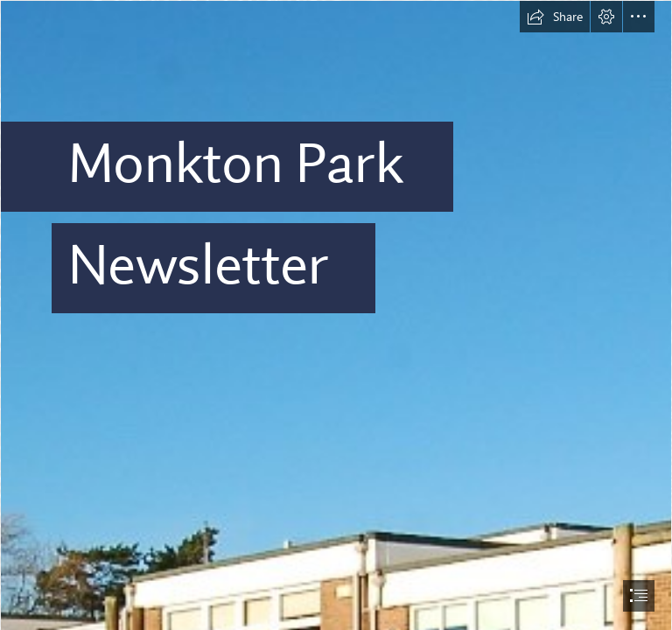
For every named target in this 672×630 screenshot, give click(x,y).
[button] (555, 17)
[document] (336, 315)
